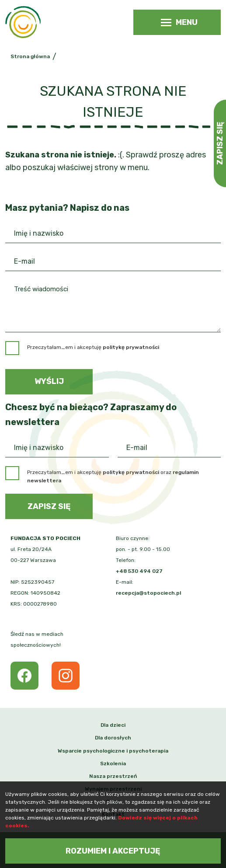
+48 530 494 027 (139, 571)
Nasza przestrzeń (113, 776)
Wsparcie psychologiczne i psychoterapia (113, 751)
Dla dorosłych (113, 738)
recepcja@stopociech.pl (148, 593)
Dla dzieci (113, 725)
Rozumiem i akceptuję (113, 851)
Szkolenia (113, 763)
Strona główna (30, 56)
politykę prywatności (131, 472)
